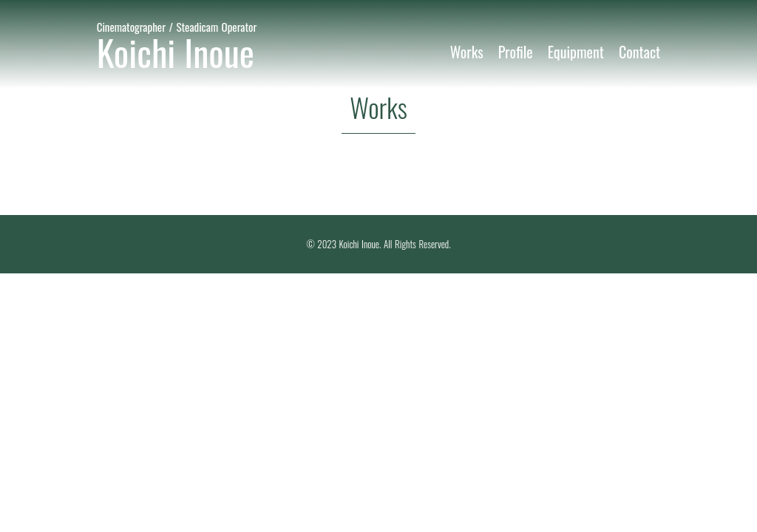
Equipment (576, 52)
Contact (639, 52)
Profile (516, 52)
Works (467, 52)
